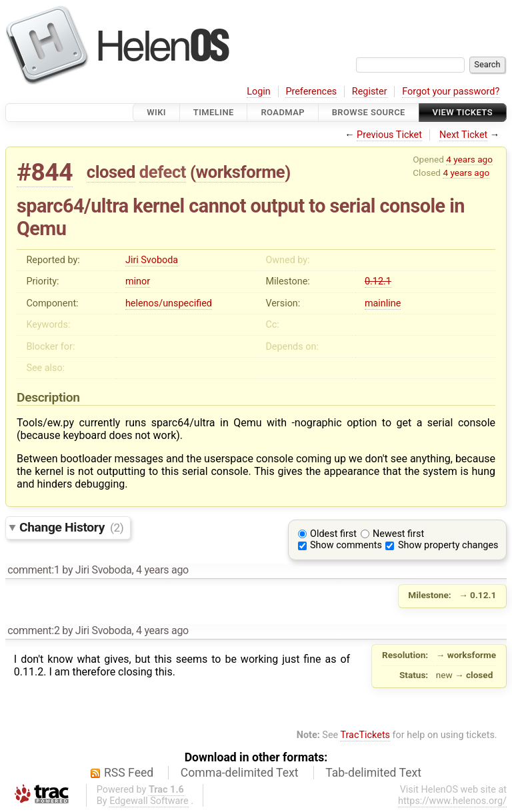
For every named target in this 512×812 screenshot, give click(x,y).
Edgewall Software (149, 801)
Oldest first (333, 534)
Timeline (214, 112)
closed (111, 172)
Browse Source (369, 112)
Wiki (156, 112)
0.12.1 (378, 281)
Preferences (311, 92)
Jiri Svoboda (152, 260)
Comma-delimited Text (240, 773)
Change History (71, 527)
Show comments (346, 545)
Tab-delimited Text (373, 773)
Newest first (398, 534)
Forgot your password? (451, 92)
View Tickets (463, 112)
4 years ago (469, 159)
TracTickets (365, 735)
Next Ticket (463, 135)
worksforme (240, 172)
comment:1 (33, 570)
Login (259, 92)
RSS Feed (129, 773)
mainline (383, 303)
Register (370, 92)
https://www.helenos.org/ (452, 801)
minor (138, 281)
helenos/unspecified (169, 303)
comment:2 (33, 630)
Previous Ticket (389, 135)
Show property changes (448, 545)
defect (163, 172)
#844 (45, 172)
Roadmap (283, 112)
